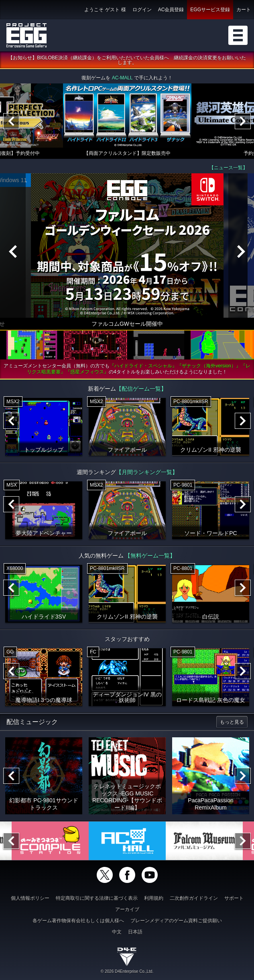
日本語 (135, 932)
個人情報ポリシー (30, 898)
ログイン (142, 10)
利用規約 (154, 898)
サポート (234, 898)
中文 (117, 932)
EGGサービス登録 (210, 10)
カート (244, 10)
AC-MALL (122, 78)
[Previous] (11, 122)
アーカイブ (127, 909)
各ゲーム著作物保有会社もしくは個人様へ (78, 921)
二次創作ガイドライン (194, 898)
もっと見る (232, 722)
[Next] (243, 122)
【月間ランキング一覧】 (147, 473)
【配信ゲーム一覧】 (141, 389)
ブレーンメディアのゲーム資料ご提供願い (176, 921)
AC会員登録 (171, 10)
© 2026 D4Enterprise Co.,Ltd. (127, 971)
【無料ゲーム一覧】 (150, 556)
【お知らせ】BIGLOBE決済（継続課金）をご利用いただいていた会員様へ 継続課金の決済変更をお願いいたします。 (127, 61)
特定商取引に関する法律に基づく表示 (97, 898)
